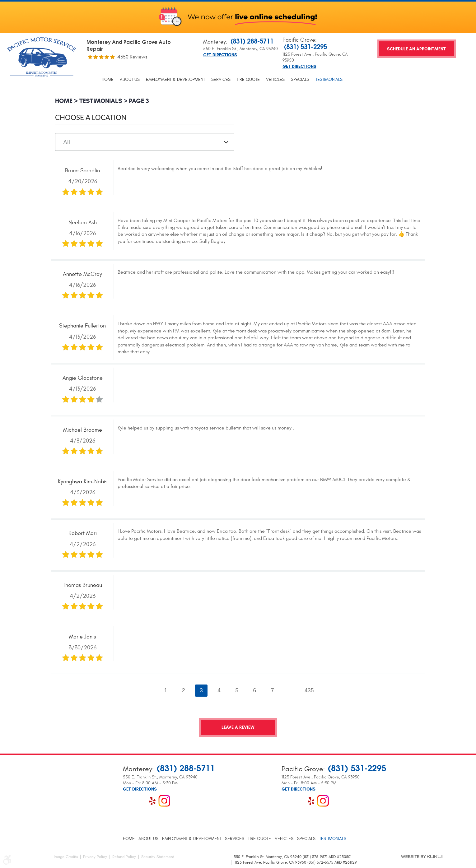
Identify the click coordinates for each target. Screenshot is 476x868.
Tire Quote (248, 80)
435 (309, 690)
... (290, 690)
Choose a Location (91, 117)
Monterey (215, 42)
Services (221, 80)
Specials (300, 80)
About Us (130, 80)
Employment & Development (175, 80)
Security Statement (158, 857)
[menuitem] (108, 80)
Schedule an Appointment (416, 49)
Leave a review (238, 727)
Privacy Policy (95, 857)
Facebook (129, 801)
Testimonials (329, 80)
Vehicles (275, 80)
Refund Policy (124, 857)
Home (108, 80)
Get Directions (220, 55)
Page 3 (139, 101)
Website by (422, 856)
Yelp (152, 801)
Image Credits (66, 857)
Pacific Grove (299, 40)
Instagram (164, 801)
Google (141, 801)
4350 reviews (132, 57)
